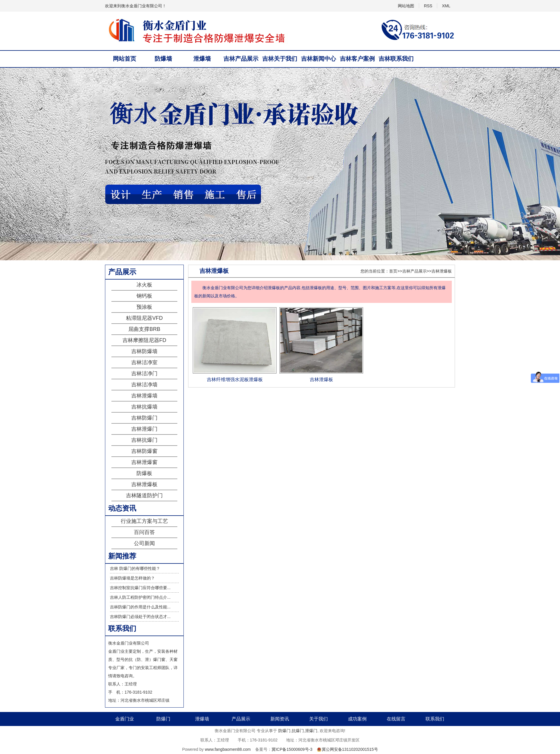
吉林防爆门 (144, 418)
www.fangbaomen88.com (228, 749)
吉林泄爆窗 (144, 462)
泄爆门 (311, 731)
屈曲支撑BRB (144, 329)
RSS (428, 6)
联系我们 (435, 719)
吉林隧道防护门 (144, 495)
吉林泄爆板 (144, 484)
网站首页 (125, 59)
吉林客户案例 (357, 59)
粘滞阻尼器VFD (144, 318)
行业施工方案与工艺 (144, 521)
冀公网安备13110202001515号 (350, 749)
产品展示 (241, 719)
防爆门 (163, 719)
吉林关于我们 (280, 59)
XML (446, 6)
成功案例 (357, 719)
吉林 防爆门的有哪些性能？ (135, 568)
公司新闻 (144, 543)
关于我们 (318, 719)
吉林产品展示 (241, 59)
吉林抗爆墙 (144, 407)
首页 (393, 271)
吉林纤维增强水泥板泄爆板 (235, 379)
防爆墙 (163, 59)
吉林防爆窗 (144, 451)
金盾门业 (125, 719)
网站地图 (406, 6)
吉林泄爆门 (144, 429)
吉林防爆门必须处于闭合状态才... (140, 617)
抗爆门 (298, 731)
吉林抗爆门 (144, 440)
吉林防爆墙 (144, 351)
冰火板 (144, 285)
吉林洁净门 (144, 373)
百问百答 (144, 532)
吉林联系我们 (396, 59)
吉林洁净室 (144, 362)
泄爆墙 (202, 59)
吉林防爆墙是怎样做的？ (132, 578)
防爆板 (144, 473)
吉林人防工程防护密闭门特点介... (140, 597)
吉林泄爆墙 (144, 396)
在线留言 (396, 719)
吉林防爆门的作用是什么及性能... (140, 607)
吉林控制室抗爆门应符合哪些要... (140, 588)
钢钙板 (144, 296)
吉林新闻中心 (318, 59)
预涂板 (144, 307)
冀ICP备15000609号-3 (292, 749)
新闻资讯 (280, 719)
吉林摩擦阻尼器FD (144, 340)
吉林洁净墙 (144, 385)
